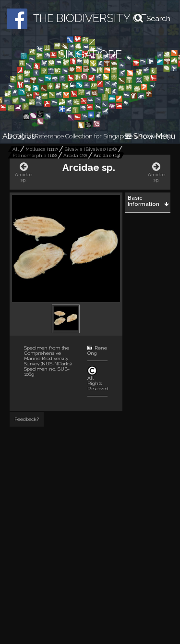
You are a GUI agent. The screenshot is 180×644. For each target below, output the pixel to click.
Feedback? (27, 419)
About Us (19, 136)
